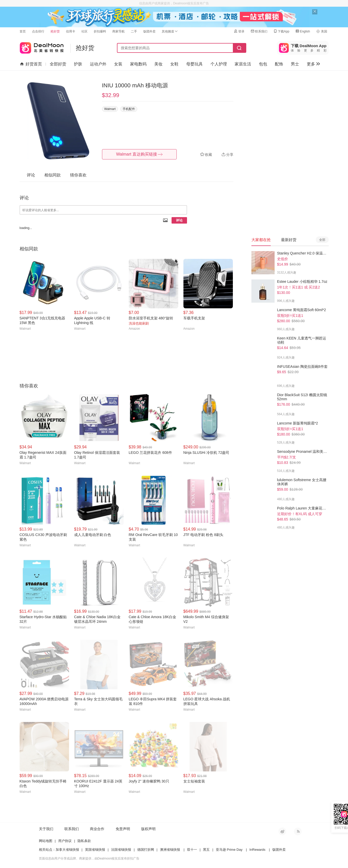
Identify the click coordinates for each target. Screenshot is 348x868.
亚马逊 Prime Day (229, 850)
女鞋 (174, 64)
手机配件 (129, 109)
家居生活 (243, 64)
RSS (298, 831)
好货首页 (31, 64)
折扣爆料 (100, 31)
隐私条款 (84, 841)
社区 (84, 31)
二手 (134, 31)
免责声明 (123, 829)
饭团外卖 (149, 31)
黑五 (206, 850)
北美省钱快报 (42, 47)
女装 (118, 64)
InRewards (257, 850)
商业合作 (97, 829)
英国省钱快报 (95, 850)
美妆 (158, 64)
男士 (295, 64)
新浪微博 (282, 831)
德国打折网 (146, 850)
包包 (263, 64)
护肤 (78, 64)
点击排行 (38, 31)
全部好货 (58, 64)
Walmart (110, 109)
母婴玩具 (194, 64)
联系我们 (259, 31)
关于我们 (46, 829)
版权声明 (148, 829)
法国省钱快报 (121, 850)
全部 (322, 240)
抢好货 (55, 31)
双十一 (192, 850)
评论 (179, 220)
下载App (281, 31)
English (303, 31)
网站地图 (46, 841)
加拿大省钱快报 (67, 850)
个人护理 (219, 64)
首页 (23, 31)
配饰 (279, 64)
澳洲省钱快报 (170, 850)
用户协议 (65, 841)
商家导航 (118, 31)
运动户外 (98, 64)
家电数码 (138, 64)
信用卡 (71, 31)
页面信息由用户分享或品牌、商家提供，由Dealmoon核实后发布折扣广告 (89, 858)
